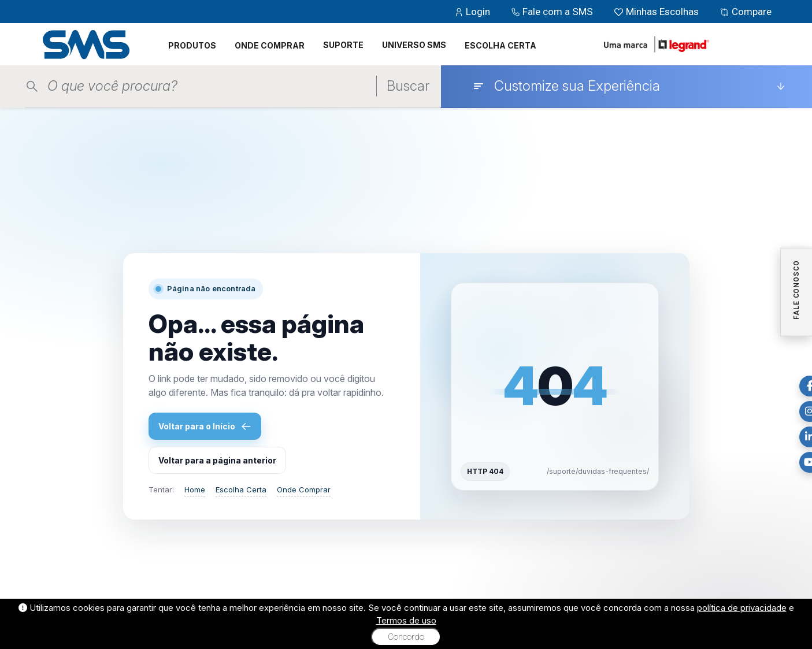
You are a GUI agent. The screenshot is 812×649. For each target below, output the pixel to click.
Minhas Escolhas (657, 12)
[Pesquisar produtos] (203, 86)
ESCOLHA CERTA (500, 45)
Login (473, 12)
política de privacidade (742, 608)
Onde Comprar (304, 489)
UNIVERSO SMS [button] (414, 45)
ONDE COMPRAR (270, 45)
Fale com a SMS (553, 12)
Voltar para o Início (205, 427)
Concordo (406, 637)
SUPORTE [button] (343, 45)
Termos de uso (406, 620)
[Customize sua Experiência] (629, 86)
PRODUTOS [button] (192, 45)
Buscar (408, 86)
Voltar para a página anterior (217, 460)
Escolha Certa (241, 489)
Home (195, 489)
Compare (746, 12)
